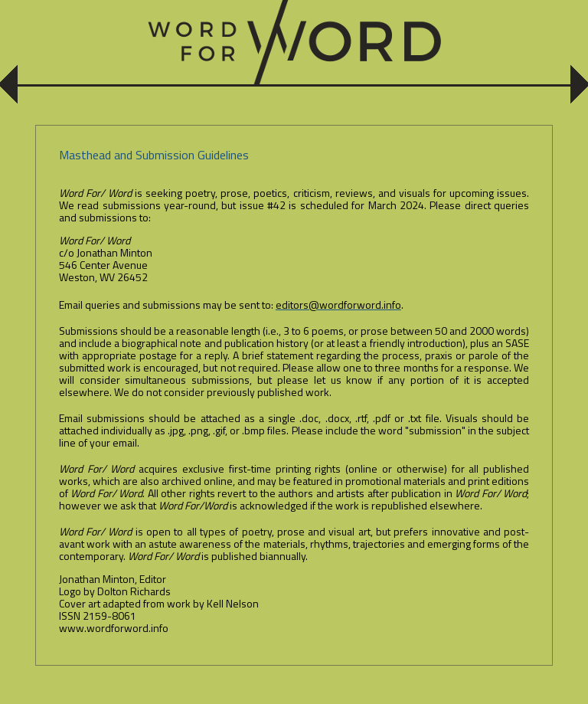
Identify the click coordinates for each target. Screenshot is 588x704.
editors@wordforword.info (338, 305)
